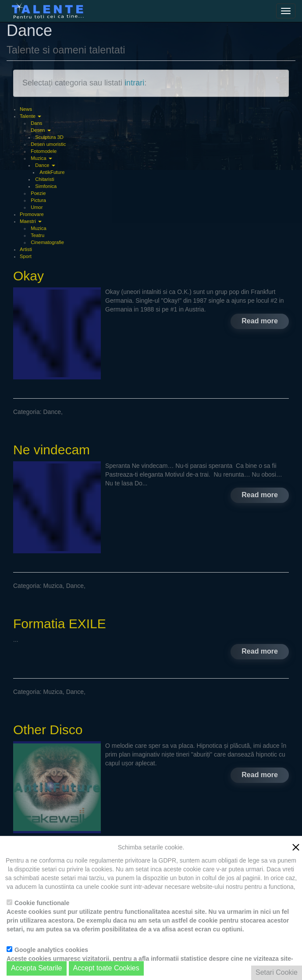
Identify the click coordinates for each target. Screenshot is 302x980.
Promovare (32, 214)
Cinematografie (47, 242)
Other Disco (48, 730)
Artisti (26, 249)
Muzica (41, 158)
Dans (36, 123)
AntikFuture (52, 172)
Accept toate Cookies (106, 968)
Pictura (38, 200)
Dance (45, 165)
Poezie (38, 193)
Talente (30, 116)
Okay (28, 276)
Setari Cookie (277, 972)
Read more (260, 321)
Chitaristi (45, 179)
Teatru (37, 235)
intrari (134, 83)
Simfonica (46, 186)
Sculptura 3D (49, 137)
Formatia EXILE (60, 624)
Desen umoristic (48, 144)
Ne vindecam (52, 450)
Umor (37, 207)
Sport (26, 256)
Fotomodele (44, 151)
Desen (41, 130)
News (26, 109)
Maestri (31, 221)
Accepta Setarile (37, 968)
